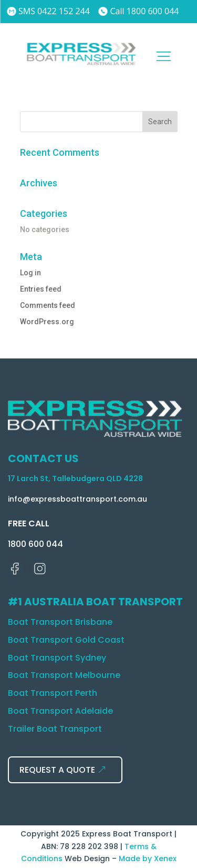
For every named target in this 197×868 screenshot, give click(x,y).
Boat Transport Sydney (57, 658)
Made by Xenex (148, 859)
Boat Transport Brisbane (60, 622)
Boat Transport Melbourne (64, 675)
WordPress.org (47, 322)
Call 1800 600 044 (139, 11)
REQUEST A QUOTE (57, 770)
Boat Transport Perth (53, 693)
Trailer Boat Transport (55, 729)
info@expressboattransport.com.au (77, 499)
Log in (30, 273)
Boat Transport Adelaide (60, 711)
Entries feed (41, 289)
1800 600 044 (35, 544)
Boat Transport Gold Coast (66, 640)
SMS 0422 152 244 (48, 11)
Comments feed (48, 305)
